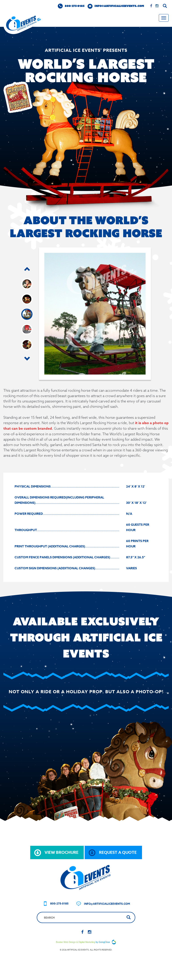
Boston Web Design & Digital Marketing (76, 942)
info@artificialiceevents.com (116, 6)
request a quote (113, 853)
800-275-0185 (71, 6)
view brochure (56, 853)
